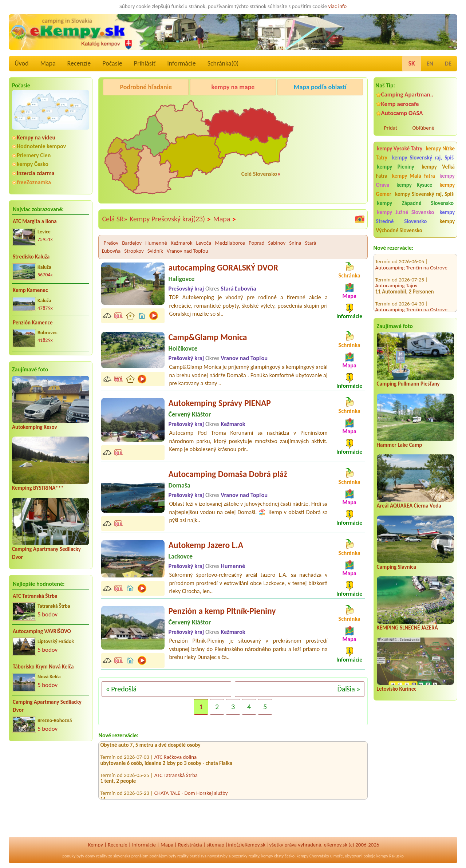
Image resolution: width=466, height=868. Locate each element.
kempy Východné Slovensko (415, 226)
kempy (267, 856)
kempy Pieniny (396, 167)
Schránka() (223, 63)
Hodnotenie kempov (41, 146)
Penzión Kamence (33, 323)
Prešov (111, 243)
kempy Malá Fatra (414, 176)
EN (430, 64)
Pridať (391, 128)
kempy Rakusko (390, 856)
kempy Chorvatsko (313, 856)
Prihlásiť (145, 63)
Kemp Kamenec (30, 290)
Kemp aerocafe (400, 104)
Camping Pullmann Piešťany (408, 384)
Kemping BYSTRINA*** (38, 488)
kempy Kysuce (414, 185)
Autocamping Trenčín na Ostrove (411, 257)
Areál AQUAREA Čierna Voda (409, 506)
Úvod (21, 63)
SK (411, 63)
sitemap (216, 845)
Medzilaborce (230, 243)
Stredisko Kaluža (31, 257)
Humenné (156, 243)
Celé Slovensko (259, 174)
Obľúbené (423, 128)
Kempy (95, 845)
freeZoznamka (34, 182)
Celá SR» (115, 219)
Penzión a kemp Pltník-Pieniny (222, 611)
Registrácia (190, 845)
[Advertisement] (51, 794)
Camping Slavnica (396, 567)
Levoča (204, 243)
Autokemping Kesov (35, 427)
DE (448, 64)
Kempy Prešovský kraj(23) (170, 219)
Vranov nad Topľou (187, 251)
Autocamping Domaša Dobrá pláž (228, 474)
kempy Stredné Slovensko (415, 217)
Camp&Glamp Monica (208, 337)
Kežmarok (182, 243)
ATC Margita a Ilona (35, 221)
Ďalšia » (349, 689)
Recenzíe (79, 63)
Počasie (112, 63)
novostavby (218, 856)
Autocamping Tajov (396, 275)
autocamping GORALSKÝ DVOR (223, 267)
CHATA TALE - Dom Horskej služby (191, 796)
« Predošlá (121, 689)
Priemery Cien (34, 155)
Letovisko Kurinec (397, 689)
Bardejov (132, 243)
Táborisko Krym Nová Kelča (43, 667)
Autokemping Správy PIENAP (220, 403)
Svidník (155, 251)
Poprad (256, 243)
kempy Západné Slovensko (415, 203)
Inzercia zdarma (36, 173)
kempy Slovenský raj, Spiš (423, 158)
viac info (338, 6)
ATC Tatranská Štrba (35, 596)
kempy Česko (33, 164)
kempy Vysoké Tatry (400, 149)
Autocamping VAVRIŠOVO (42, 631)
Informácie (181, 63)
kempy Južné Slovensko (406, 212)
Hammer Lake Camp (400, 445)
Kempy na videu (36, 137)
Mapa (48, 63)
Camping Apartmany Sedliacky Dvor (47, 706)
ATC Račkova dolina (176, 759)
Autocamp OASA (402, 113)
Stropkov (134, 251)
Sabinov (277, 243)
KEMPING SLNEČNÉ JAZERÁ (407, 628)
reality (102, 856)
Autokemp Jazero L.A (206, 545)
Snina (295, 243)
